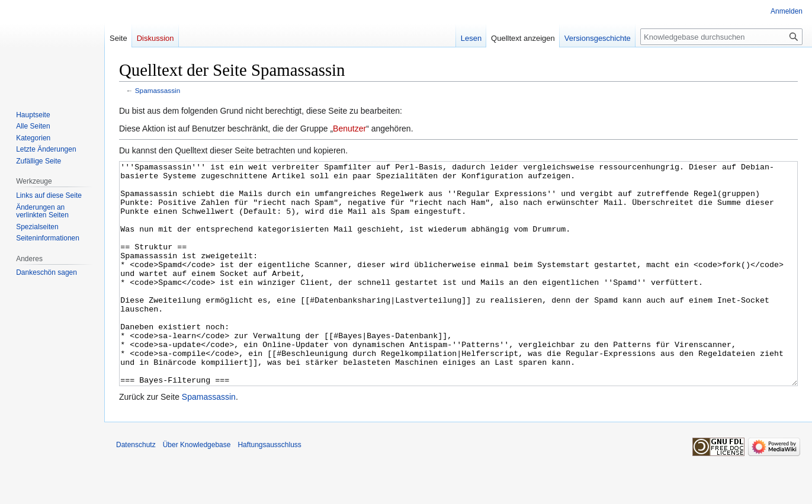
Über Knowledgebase (197, 489)
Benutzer (349, 129)
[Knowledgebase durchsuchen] (721, 37)
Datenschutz (136, 489)
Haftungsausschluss (269, 489)
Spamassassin (158, 90)
